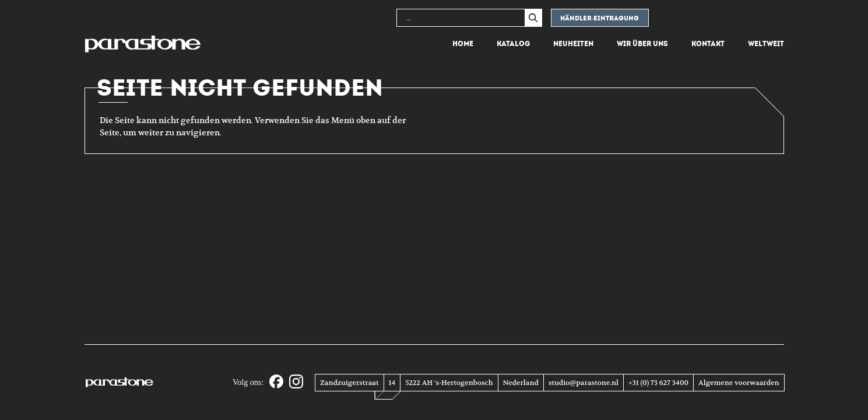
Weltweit (766, 44)
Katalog (513, 44)
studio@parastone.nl (584, 383)
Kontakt (708, 44)
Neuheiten (573, 44)
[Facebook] (276, 382)
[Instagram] (296, 382)
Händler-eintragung (600, 18)
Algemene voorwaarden (739, 383)
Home (463, 44)
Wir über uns (642, 44)
